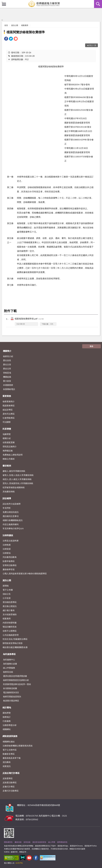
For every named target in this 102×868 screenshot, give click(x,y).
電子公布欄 (8, 590)
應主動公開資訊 (10, 606)
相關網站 (7, 729)
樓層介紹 (7, 438)
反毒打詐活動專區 (11, 791)
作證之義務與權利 (11, 524)
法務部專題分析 (10, 725)
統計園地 (7, 707)
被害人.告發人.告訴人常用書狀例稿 (18, 475)
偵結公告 (7, 594)
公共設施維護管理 (11, 635)
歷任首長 (7, 360)
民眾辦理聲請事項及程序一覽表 (17, 684)
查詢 (98, 4)
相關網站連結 (9, 742)
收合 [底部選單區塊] (92, 346)
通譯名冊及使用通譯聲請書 (15, 676)
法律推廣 (7, 545)
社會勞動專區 (9, 418)
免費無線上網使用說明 (13, 455)
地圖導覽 (7, 434)
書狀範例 (7, 466)
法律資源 (7, 549)
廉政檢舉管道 (9, 569)
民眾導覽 (7, 429)
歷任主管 (7, 364)
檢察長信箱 (8, 672)
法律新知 (7, 553)
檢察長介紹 (8, 356)
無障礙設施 (8, 451)
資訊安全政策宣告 (39, 842)
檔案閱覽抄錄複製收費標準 (26, 32)
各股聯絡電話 (9, 389)
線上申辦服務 (9, 668)
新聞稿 (6, 586)
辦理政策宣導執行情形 (13, 643)
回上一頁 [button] (93, 45)
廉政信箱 (18, 842)
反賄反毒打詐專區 (11, 773)
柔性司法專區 (9, 414)
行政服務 (7, 721)
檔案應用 (25, 25)
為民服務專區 (9, 654)
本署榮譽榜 (8, 385)
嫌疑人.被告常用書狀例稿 (14, 471)
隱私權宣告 (8, 842)
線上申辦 (52, 842)
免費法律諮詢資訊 (11, 512)
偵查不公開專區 (10, 631)
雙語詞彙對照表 (10, 627)
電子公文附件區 (10, 750)
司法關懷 (7, 422)
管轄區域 (7, 373)
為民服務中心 (9, 660)
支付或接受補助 (10, 614)
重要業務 (7, 396)
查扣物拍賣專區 (10, 602)
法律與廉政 (8, 535)
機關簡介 (7, 351)
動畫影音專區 (9, 754)
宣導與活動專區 (10, 565)
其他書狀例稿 (9, 491)
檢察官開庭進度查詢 (12, 696)
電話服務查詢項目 (11, 692)
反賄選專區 (8, 778)
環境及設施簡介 (10, 446)
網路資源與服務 (10, 736)
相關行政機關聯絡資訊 (13, 520)
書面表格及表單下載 (12, 758)
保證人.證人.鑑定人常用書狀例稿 (17, 479)
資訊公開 (15, 25)
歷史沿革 (7, 369)
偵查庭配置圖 (9, 442)
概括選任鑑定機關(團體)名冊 (15, 647)
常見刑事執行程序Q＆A (13, 528)
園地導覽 (7, 713)
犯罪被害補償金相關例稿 (14, 487)
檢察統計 (7, 717)
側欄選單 (4, 4)
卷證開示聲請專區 (11, 701)
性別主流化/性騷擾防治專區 (15, 639)
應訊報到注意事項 (11, 516)
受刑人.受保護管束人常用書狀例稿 (18, 483)
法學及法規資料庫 (11, 541)
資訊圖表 (7, 762)
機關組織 (7, 377)
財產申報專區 (9, 561)
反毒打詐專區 (9, 787)
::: (2, 2)
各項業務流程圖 (10, 688)
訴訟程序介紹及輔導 (12, 504)
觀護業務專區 (9, 406)
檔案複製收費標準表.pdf (29, 319)
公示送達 (7, 598)
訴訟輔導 (7, 498)
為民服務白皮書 (10, 664)
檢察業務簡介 (9, 401)
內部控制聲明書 (10, 623)
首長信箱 (27, 842)
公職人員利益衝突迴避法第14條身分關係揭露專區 (25, 573)
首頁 (6, 25)
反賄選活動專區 (10, 782)
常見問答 (7, 508)
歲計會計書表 (9, 610)
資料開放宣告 (62, 842)
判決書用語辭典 (10, 557)
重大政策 (7, 381)
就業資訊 (7, 766)
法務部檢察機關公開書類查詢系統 (18, 746)
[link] (6, 39)
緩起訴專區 (8, 410)
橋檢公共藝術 (9, 459)
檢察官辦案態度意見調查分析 (16, 680)
